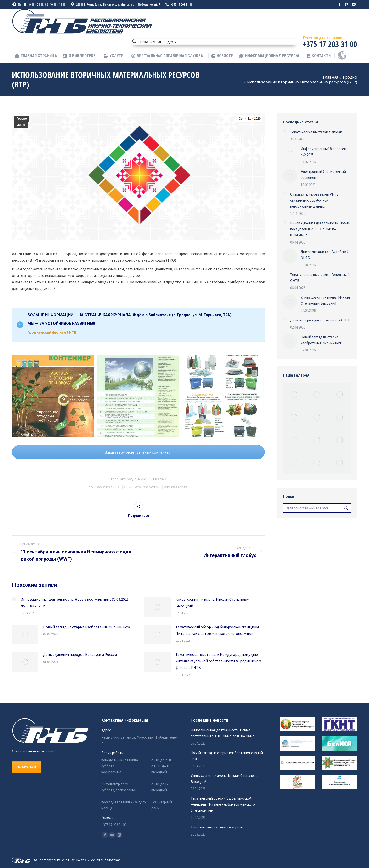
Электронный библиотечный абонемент (323, 175)
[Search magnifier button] (134, 41)
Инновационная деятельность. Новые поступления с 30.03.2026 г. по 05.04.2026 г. (76, 603)
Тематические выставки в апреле (316, 132)
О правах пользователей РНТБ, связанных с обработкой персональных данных (315, 200)
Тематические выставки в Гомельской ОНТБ (320, 278)
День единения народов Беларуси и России (80, 654)
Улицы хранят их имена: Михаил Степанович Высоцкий (213, 603)
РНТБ (127, 487)
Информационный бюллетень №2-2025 (324, 152)
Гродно (22, 119)
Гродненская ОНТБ (108, 487)
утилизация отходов (176, 487)
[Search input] (218, 41)
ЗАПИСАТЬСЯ (26, 767)
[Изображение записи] (14, 599)
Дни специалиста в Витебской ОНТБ (325, 255)
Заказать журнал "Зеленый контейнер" (139, 452)
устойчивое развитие (147, 487)
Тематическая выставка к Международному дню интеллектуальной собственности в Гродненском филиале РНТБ (218, 661)
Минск (21, 125)
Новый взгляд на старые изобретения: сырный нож (87, 627)
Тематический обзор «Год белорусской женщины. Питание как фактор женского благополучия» (218, 630)
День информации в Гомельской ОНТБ (320, 320)
